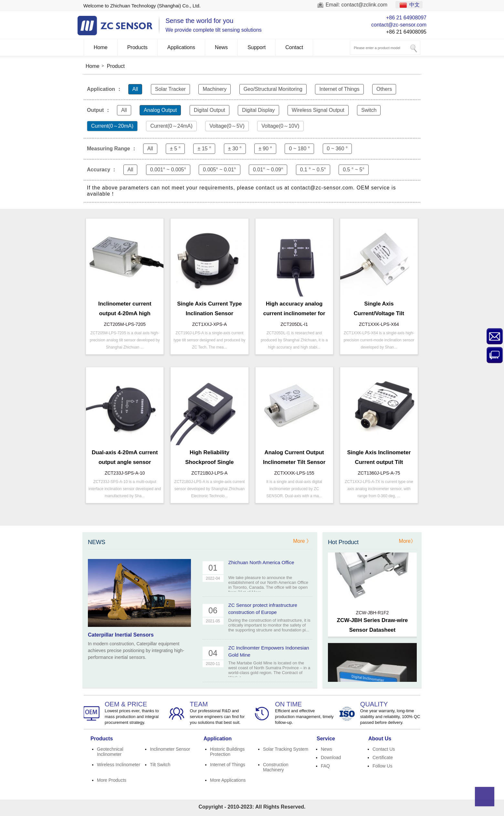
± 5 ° (175, 149)
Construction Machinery (276, 767)
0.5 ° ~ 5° (354, 170)
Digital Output (210, 110)
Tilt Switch (160, 765)
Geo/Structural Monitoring (273, 89)
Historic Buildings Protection (227, 752)
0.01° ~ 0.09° (268, 170)
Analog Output (160, 110)
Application (218, 739)
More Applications (228, 780)
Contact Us (384, 749)
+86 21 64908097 (406, 18)
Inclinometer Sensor (170, 749)
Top (485, 797)
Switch (369, 110)
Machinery (215, 89)
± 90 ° (265, 149)
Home (101, 47)
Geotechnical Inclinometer (110, 752)
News (221, 47)
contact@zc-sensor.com (399, 25)
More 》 (302, 541)
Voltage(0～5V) (227, 126)
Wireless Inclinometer (119, 765)
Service (326, 739)
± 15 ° (204, 149)
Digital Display (258, 110)
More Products (112, 780)
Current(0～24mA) (171, 126)
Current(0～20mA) (112, 126)
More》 (407, 541)
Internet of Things (339, 89)
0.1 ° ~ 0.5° (313, 170)
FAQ (325, 766)
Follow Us (382, 766)
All (135, 89)
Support (257, 47)
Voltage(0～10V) (280, 126)
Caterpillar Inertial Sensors (121, 635)
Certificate (383, 757)
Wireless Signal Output (318, 110)
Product (116, 66)
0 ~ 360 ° (337, 149)
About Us (380, 739)
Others (384, 89)
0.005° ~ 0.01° (219, 170)
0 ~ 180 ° (299, 149)
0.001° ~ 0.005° (168, 170)
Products (137, 47)
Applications (181, 47)
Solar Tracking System (286, 749)
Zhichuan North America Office (261, 562)
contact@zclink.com (365, 5)
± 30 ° (235, 149)
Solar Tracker (170, 89)
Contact (294, 47)
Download (331, 757)
